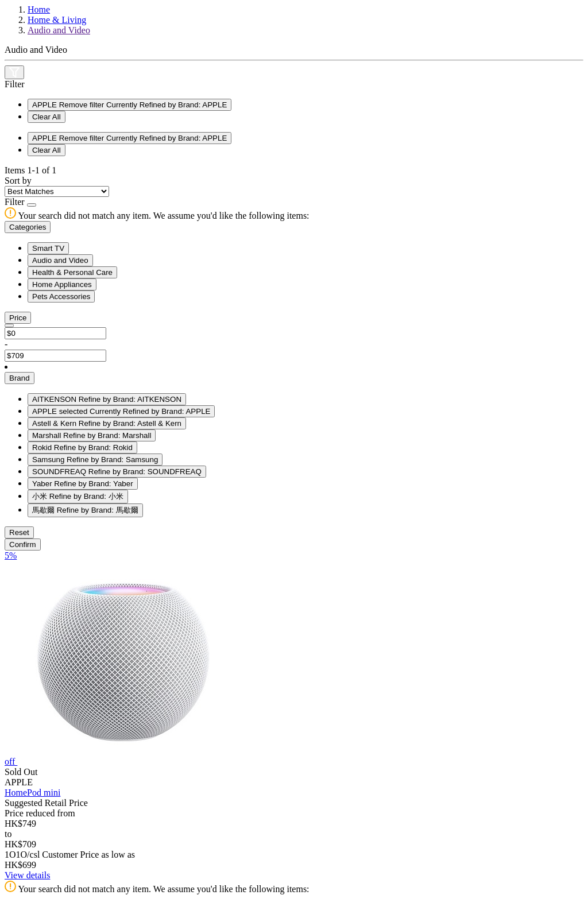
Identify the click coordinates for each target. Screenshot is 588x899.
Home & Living (57, 20)
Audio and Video (59, 30)
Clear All (47, 117)
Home (39, 9)
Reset (19, 532)
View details (27, 875)
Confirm (23, 545)
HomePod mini (32, 793)
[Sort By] (57, 191)
